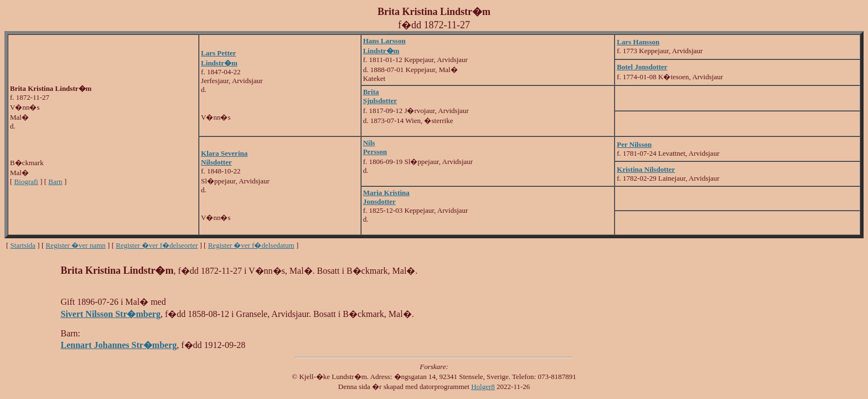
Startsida (23, 245)
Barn (55, 181)
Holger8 (483, 387)
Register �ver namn (76, 245)
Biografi (26, 181)
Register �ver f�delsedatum (251, 245)
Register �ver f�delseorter (157, 245)
